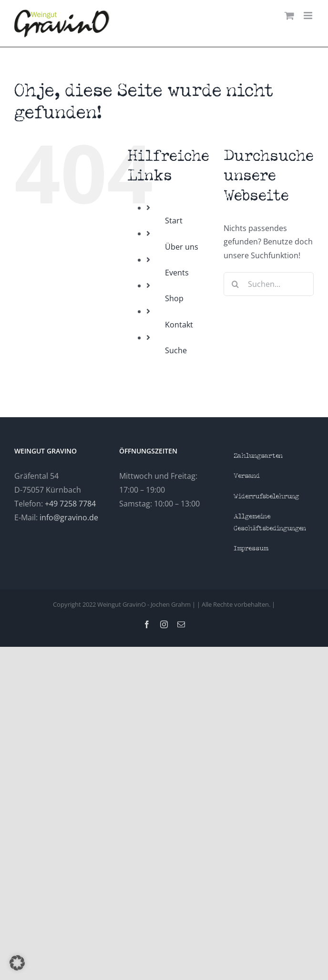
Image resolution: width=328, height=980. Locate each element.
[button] (17, 963)
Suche (176, 350)
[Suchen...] (269, 284)
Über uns (182, 247)
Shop (174, 298)
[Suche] (236, 284)
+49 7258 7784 (70, 504)
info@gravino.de (69, 517)
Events (177, 273)
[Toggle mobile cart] (289, 16)
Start (174, 221)
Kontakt (179, 325)
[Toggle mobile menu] (309, 16)
